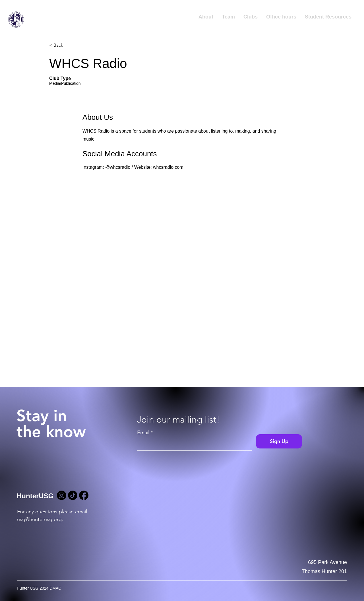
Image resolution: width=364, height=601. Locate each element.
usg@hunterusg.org (39, 519)
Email (143, 433)
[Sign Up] (279, 441)
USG (36, 24)
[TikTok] (73, 495)
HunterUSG (35, 496)
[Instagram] (62, 495)
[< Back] (69, 45)
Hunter (39, 15)
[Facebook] (84, 495)
